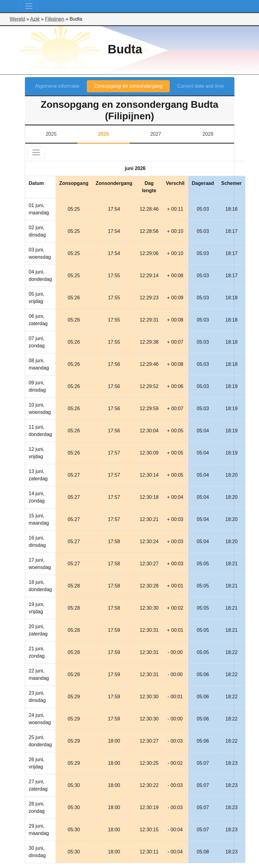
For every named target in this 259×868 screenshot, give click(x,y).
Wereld (17, 19)
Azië (35, 19)
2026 (104, 134)
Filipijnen (55, 19)
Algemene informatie (57, 86)
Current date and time (201, 86)
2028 (208, 134)
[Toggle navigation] (29, 6)
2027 (156, 134)
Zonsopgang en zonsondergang (128, 86)
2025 (51, 134)
